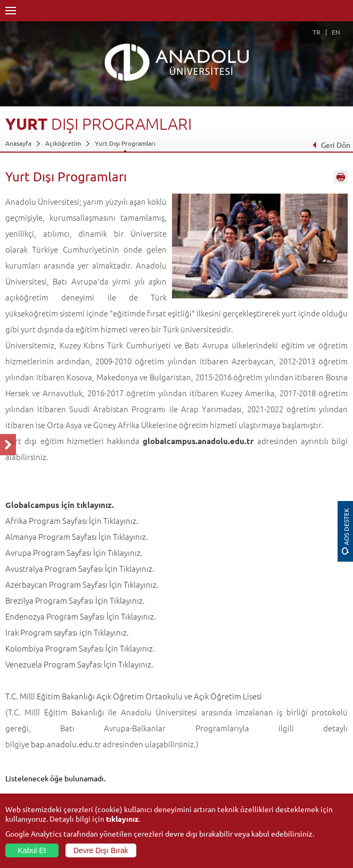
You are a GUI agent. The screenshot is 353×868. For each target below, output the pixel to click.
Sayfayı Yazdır (341, 177)
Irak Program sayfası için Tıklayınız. (67, 632)
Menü (11, 11)
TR (317, 32)
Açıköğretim (63, 143)
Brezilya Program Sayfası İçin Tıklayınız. (75, 600)
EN (336, 32)
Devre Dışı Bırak (101, 850)
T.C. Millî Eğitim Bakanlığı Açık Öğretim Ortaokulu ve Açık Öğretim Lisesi (134, 696)
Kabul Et (32, 850)
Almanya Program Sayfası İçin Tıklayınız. (77, 536)
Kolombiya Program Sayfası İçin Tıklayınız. (80, 648)
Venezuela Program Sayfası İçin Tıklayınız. (79, 664)
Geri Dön (331, 145)
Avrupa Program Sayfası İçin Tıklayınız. (74, 552)
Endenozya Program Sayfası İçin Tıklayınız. (81, 616)
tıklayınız (122, 819)
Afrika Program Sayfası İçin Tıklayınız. (72, 520)
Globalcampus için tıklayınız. (60, 505)
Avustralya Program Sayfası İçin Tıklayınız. (80, 568)
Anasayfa (18, 143)
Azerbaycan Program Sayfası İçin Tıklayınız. (82, 584)
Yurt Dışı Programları (125, 143)
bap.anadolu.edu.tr (66, 744)
